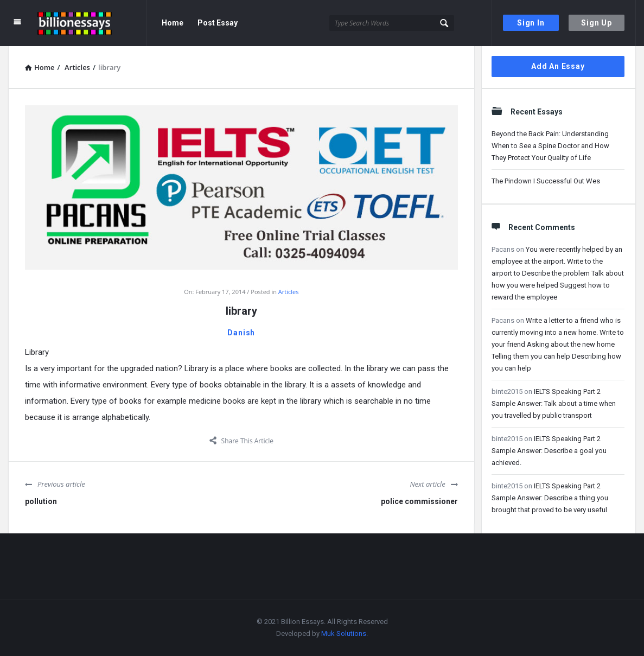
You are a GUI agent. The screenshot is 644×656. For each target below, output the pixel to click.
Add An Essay (558, 66)
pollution (41, 501)
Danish (241, 333)
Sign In (531, 23)
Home (173, 23)
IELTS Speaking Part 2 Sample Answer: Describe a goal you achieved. (549, 451)
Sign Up (597, 23)
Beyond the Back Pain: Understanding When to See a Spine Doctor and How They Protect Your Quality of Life (550, 146)
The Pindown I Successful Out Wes (546, 181)
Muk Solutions (344, 633)
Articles (289, 292)
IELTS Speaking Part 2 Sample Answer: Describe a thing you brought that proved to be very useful (550, 498)
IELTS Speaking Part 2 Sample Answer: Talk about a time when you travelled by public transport (554, 403)
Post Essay (218, 23)
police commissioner (419, 501)
